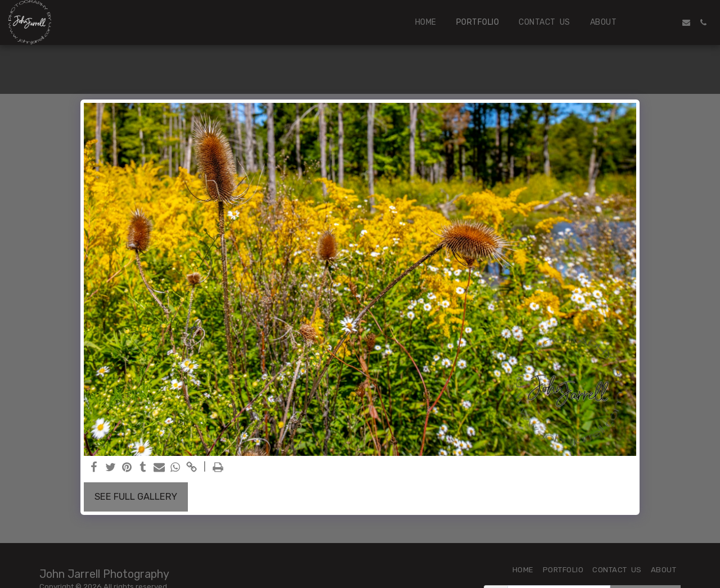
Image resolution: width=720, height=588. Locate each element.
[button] (652, 22)
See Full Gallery (136, 497)
